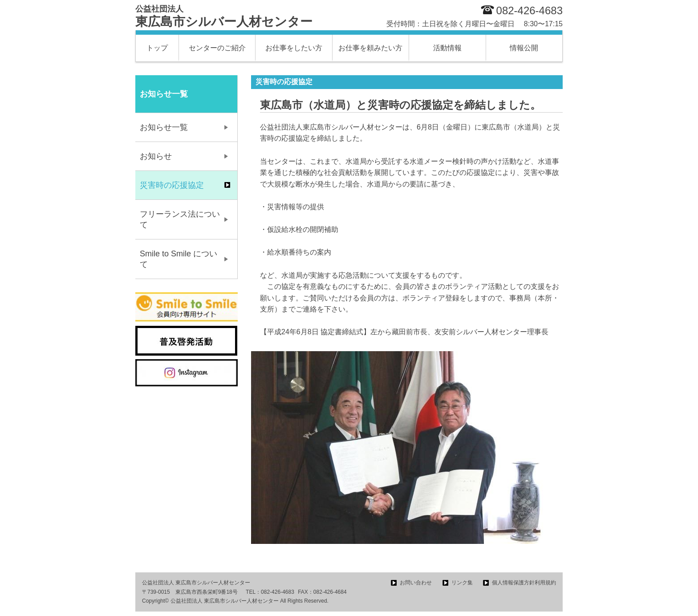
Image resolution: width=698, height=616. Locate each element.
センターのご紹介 (217, 48)
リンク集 (462, 583)
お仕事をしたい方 (294, 48)
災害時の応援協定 (172, 185)
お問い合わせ (416, 583)
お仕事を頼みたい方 (370, 48)
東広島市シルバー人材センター (224, 16)
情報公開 (524, 48)
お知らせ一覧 (164, 127)
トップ (157, 48)
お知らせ (156, 156)
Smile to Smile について (179, 259)
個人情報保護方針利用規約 (524, 583)
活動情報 (447, 48)
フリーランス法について (180, 219)
